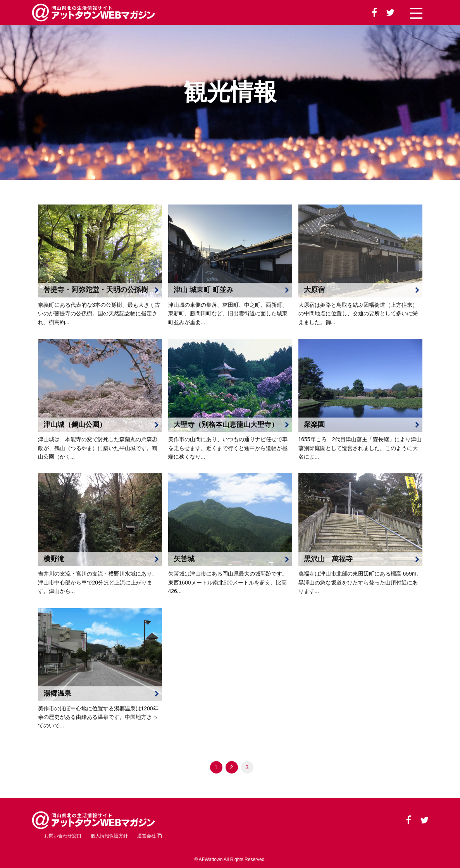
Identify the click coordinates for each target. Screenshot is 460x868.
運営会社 (149, 836)
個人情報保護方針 (109, 836)
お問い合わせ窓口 (63, 836)
